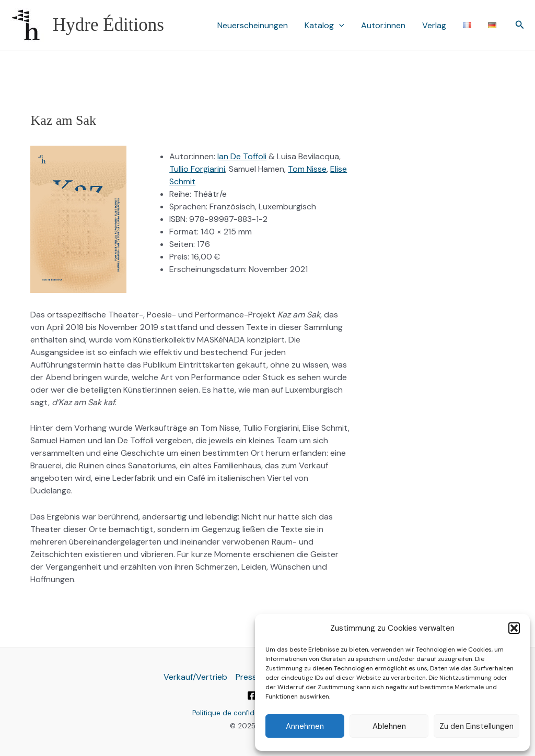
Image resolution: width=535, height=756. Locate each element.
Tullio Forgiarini (197, 169)
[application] (339, 26)
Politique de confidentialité (237, 713)
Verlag (434, 25)
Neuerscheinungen (253, 25)
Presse (248, 677)
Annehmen (305, 726)
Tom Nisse (307, 169)
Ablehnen (389, 726)
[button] (514, 628)
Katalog (324, 26)
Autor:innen (383, 25)
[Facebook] (252, 695)
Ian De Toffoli (242, 156)
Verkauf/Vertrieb (195, 677)
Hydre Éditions (108, 25)
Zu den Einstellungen (476, 726)
